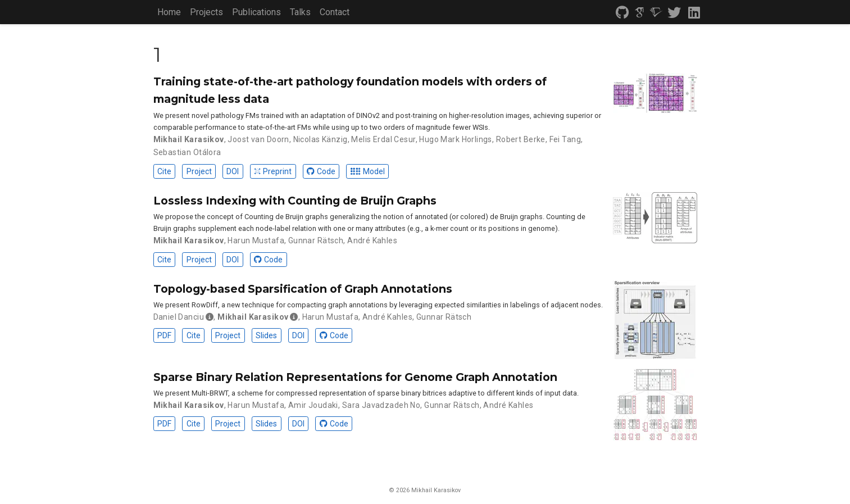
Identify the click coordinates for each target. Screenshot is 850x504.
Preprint (273, 171)
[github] (622, 13)
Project (199, 171)
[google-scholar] (639, 13)
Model (368, 171)
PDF (164, 335)
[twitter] (674, 13)
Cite (164, 171)
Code (321, 171)
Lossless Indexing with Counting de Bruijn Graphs (295, 201)
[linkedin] (694, 13)
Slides (266, 335)
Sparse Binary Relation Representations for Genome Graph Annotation (355, 377)
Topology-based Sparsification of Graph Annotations (303, 289)
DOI (233, 171)
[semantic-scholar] (656, 13)
